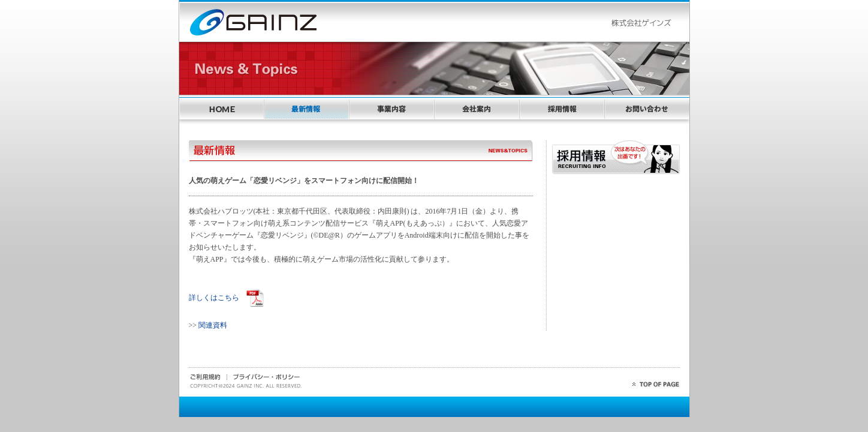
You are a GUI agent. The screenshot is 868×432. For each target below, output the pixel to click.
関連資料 (213, 325)
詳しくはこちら (218, 298)
